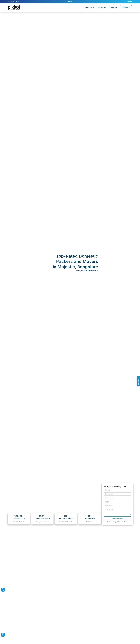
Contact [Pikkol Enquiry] (138, 381)
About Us (102, 7)
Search (126, 7)
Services (89, 7)
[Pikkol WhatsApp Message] (3, 635)
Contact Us (114, 7)
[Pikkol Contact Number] (3, 590)
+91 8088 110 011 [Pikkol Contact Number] (14, 2)
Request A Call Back (117, 518)
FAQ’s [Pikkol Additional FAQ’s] (70, 2)
